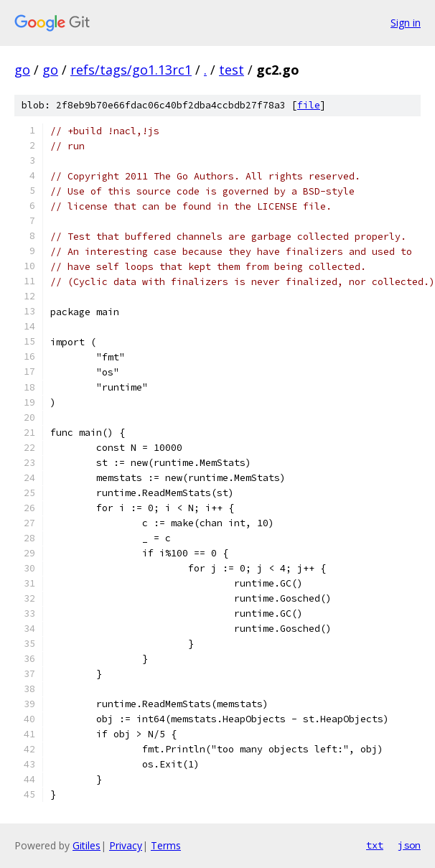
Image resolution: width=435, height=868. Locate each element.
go (22, 70)
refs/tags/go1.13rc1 (131, 70)
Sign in (406, 23)
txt (375, 845)
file (309, 105)
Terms (166, 845)
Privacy (126, 845)
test (231, 70)
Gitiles (86, 845)
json (409, 845)
